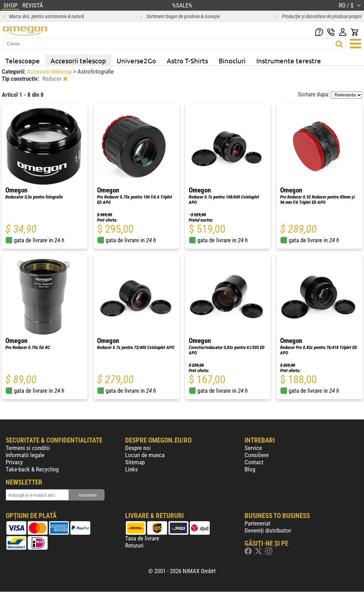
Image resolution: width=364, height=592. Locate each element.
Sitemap (135, 462)
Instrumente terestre (289, 60)
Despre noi (138, 448)
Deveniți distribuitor (268, 530)
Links (132, 469)
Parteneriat (258, 523)
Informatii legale (25, 455)
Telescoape (23, 60)
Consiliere (257, 455)
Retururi (134, 545)
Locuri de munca (145, 455)
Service (253, 448)
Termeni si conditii (28, 448)
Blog (250, 469)
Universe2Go (136, 60)
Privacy (14, 462)
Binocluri (232, 60)
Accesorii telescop (78, 60)
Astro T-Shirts (187, 60)
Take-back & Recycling (32, 469)
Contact (254, 462)
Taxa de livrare (142, 538)
